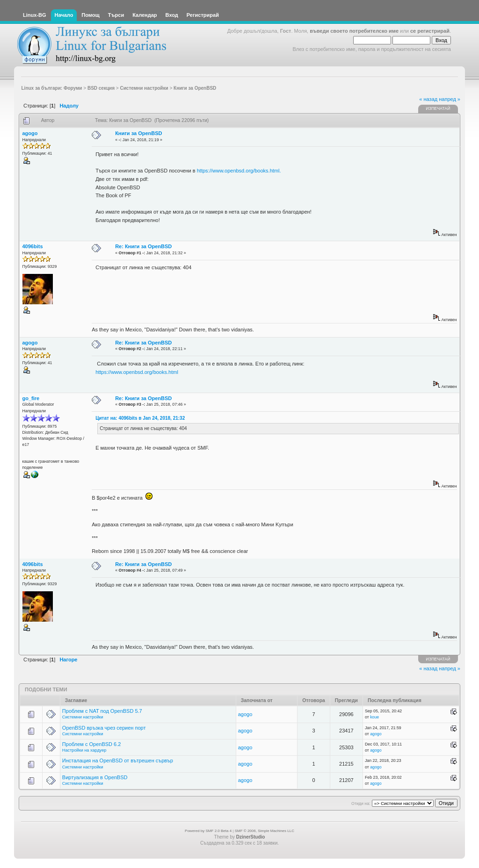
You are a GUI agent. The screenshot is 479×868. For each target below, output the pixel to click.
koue (374, 717)
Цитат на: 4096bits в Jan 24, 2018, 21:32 (140, 418)
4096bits (33, 246)
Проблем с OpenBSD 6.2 (92, 744)
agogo (30, 133)
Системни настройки (83, 717)
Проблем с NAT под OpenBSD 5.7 (102, 711)
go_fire (31, 398)
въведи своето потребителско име (354, 31)
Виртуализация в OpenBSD (95, 777)
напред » (450, 99)
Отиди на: (361, 803)
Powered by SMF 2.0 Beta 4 (208, 831)
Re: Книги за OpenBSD (143, 246)
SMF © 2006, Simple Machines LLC (265, 831)
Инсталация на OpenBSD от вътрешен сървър (118, 760)
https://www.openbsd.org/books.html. (239, 171)
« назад (428, 99)
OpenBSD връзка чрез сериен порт (104, 728)
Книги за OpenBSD (138, 133)
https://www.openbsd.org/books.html (137, 372)
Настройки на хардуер (84, 750)
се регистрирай (430, 31)
